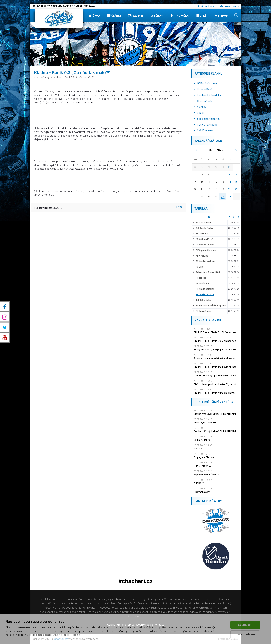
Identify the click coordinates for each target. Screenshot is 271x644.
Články (114, 16)
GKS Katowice (203, 131)
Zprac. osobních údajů (140, 625)
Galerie (135, 16)
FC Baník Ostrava (205, 83)
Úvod (94, 16)
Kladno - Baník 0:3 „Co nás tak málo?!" (74, 77)
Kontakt (159, 625)
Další (201, 16)
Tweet (180, 207)
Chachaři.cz (61, 639)
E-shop (221, 16)
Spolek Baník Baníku (207, 119)
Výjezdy (200, 107)
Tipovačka (179, 16)
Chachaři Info (203, 101)
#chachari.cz (135, 581)
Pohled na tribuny (205, 125)
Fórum (157, 16)
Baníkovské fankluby (207, 95)
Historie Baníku (204, 89)
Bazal (199, 113)
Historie (121, 625)
